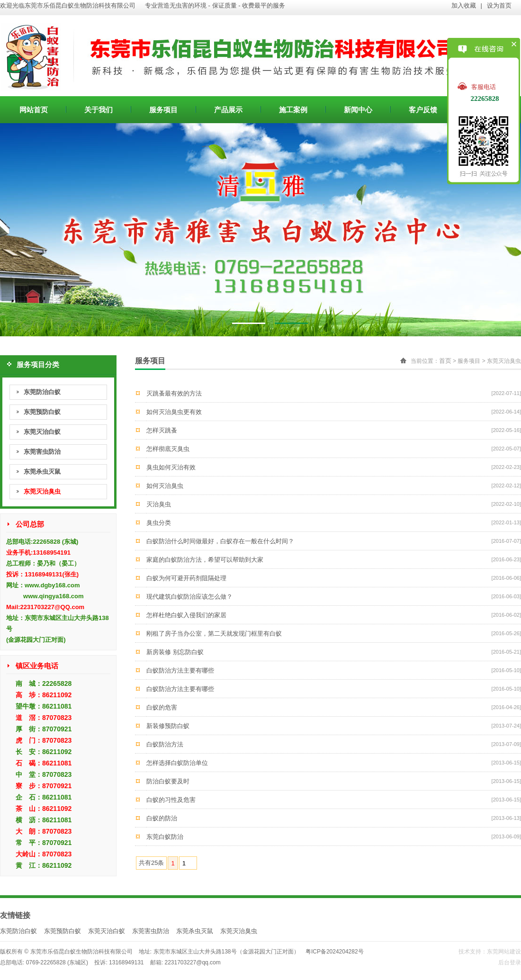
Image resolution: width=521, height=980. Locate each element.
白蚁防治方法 (165, 744)
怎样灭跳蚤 (162, 430)
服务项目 (163, 110)
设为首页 (499, 5)
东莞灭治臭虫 (42, 491)
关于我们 (99, 110)
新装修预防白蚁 (168, 726)
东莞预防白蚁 (42, 412)
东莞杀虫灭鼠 (42, 472)
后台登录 (510, 962)
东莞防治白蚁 (42, 392)
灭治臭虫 (159, 504)
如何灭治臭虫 (165, 486)
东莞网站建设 (504, 952)
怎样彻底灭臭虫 (168, 449)
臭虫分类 (159, 523)
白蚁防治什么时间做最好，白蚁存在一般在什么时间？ (220, 541)
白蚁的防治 (162, 818)
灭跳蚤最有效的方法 (174, 393)
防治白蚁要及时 (168, 781)
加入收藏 (464, 5)
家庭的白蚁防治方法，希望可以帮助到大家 (205, 560)
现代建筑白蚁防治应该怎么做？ (189, 597)
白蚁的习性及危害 (171, 800)
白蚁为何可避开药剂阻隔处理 (186, 578)
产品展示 (228, 110)
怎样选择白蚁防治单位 (177, 763)
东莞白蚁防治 (165, 837)
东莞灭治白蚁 (42, 432)
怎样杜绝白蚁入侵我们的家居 (186, 615)
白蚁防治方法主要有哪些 (180, 670)
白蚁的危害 (162, 707)
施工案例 (293, 110)
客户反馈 (423, 110)
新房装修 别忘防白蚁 (175, 652)
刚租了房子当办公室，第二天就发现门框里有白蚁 (214, 634)
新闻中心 (358, 110)
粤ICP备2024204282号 (335, 952)
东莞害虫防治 (42, 452)
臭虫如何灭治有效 (171, 467)
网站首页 (34, 110)
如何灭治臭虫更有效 (174, 412)
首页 (445, 361)
